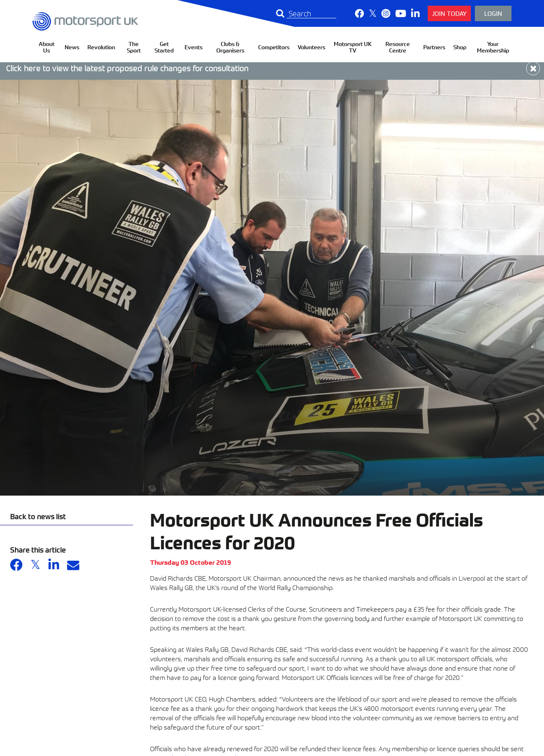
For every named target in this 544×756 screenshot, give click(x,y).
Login (493, 13)
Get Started (164, 47)
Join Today (449, 13)
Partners (434, 47)
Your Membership (493, 47)
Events (194, 47)
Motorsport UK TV (353, 47)
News (72, 47)
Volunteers (311, 47)
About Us (47, 47)
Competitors (274, 47)
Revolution (101, 47)
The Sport (134, 47)
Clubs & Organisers (230, 47)
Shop (460, 47)
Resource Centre (398, 47)
